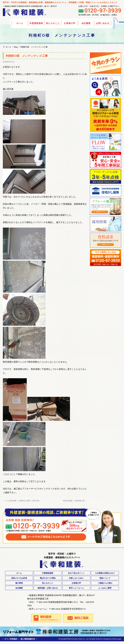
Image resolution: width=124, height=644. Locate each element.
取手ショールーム (76, 588)
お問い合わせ (103, 23)
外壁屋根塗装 (36, 23)
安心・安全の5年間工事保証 (106, 160)
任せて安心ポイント (76, 573)
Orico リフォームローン (106, 115)
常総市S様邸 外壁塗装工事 (75, 501)
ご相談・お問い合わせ (106, 258)
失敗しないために (76, 578)
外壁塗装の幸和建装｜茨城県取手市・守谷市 (25, 12)
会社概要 (86, 23)
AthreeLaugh (117, 639)
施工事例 (19, 583)
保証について (105, 578)
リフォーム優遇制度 (106, 206)
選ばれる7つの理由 (48, 578)
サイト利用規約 (11, 639)
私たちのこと (53, 23)
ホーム (20, 23)
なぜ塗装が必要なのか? (105, 573)
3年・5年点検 (106, 177)
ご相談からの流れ (105, 583)
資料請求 (106, 240)
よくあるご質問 (106, 86)
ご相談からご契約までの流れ (106, 142)
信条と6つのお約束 (19, 578)
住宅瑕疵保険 (106, 191)
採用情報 (106, 224)
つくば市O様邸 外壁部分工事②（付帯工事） (22, 501)
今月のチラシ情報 (106, 63)
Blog (16, 47)
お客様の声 (70, 23)
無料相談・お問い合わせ (48, 588)
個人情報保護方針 (28, 639)
